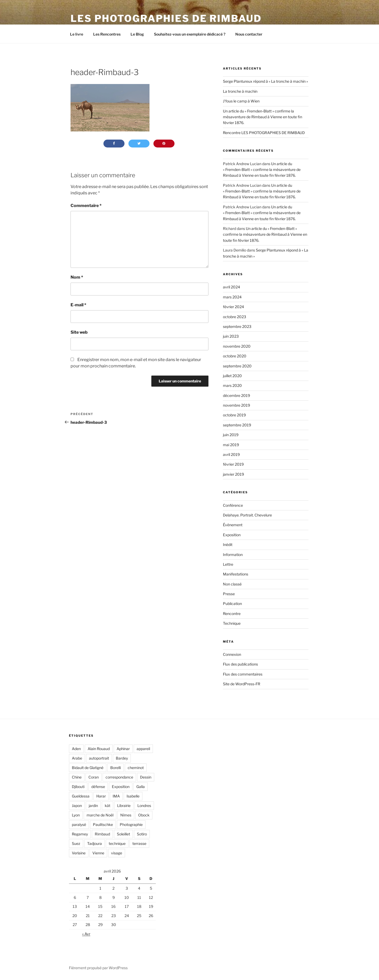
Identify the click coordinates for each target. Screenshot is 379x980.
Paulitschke (103, 824)
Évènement (233, 525)
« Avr (86, 934)
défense (98, 787)
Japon (77, 806)
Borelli (116, 768)
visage (117, 853)
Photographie (131, 824)
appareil (143, 749)
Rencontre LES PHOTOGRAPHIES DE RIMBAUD (264, 133)
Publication (232, 604)
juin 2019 (231, 435)
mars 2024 (232, 297)
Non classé (232, 584)
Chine (77, 777)
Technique (232, 623)
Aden (76, 749)
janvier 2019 (233, 474)
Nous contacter (249, 34)
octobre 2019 (234, 415)
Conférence (233, 505)
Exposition (232, 535)
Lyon (76, 815)
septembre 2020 (237, 366)
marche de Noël (100, 815)
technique (117, 843)
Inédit (228, 545)
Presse (229, 594)
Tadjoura (94, 843)
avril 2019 (231, 454)
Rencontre (232, 614)
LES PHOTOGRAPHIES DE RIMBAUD (166, 18)
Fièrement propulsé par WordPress (98, 968)
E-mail (78, 305)
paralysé (79, 824)
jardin (93, 806)
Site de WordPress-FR (242, 684)
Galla (141, 787)
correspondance (119, 777)
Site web (79, 332)
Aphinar (123, 749)
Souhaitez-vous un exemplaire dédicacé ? (190, 34)
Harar (101, 796)
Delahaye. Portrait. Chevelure (247, 515)
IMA (116, 796)
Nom (77, 277)
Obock (144, 815)
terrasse (139, 843)
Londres (144, 806)
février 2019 (233, 464)
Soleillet (123, 834)
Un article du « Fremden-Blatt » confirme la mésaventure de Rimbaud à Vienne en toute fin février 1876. (263, 117)
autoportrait (99, 758)
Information (233, 555)
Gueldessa (81, 796)
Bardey (122, 758)
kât (108, 806)
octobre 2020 (235, 356)
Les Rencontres (107, 34)
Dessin (146, 777)
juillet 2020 (232, 376)
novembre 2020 (237, 346)
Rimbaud (102, 834)
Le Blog (137, 34)
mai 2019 (231, 445)
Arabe (77, 758)
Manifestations (236, 574)
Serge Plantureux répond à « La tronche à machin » (265, 81)
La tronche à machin (240, 91)
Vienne (98, 853)
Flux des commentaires (243, 674)
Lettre (228, 564)
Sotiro (142, 834)
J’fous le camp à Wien (241, 101)
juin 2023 (231, 336)
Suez (76, 843)
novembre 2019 (236, 405)
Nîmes (126, 815)
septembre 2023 (237, 326)
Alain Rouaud (99, 749)
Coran (94, 777)
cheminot (136, 768)
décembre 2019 (236, 395)
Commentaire (86, 206)
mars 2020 (232, 385)
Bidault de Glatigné (88, 768)
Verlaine (79, 853)
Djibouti (78, 787)
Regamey (80, 834)
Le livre (77, 34)
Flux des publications (240, 664)
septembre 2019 (237, 425)
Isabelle (133, 796)
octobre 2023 (235, 317)
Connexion (232, 654)
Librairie (124, 806)
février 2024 (233, 307)
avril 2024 (231, 287)
